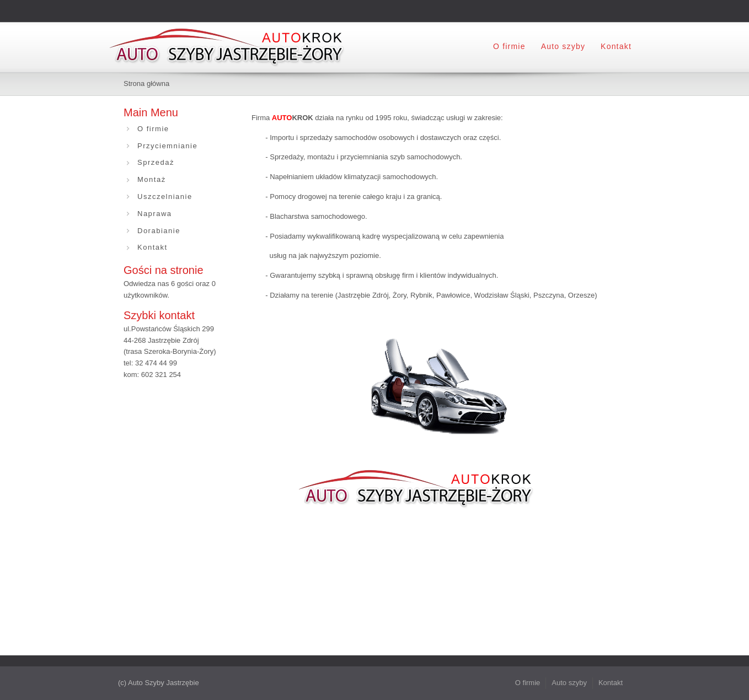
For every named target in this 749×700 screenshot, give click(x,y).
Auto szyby (563, 46)
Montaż (152, 179)
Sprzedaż (156, 162)
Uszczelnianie (165, 196)
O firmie (509, 46)
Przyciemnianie (167, 146)
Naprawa (155, 214)
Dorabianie (159, 231)
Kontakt (616, 46)
